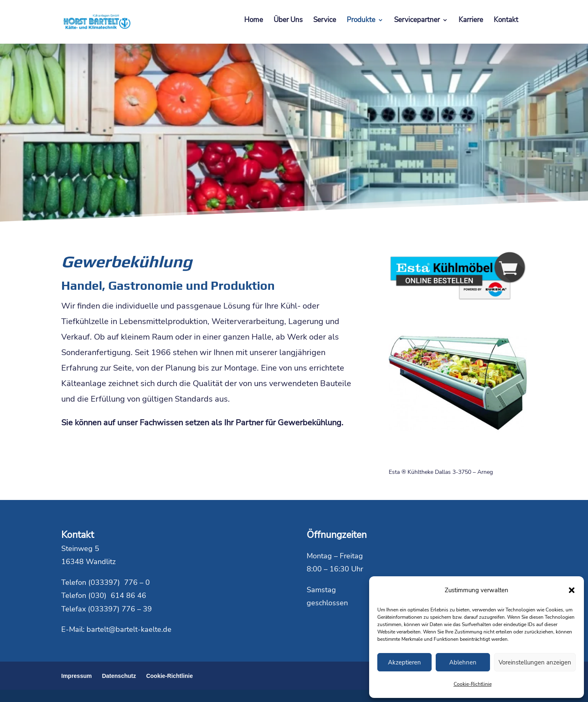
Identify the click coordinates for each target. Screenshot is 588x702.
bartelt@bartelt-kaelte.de (129, 629)
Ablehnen (463, 662)
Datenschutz (119, 676)
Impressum (77, 676)
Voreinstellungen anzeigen (535, 662)
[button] (572, 590)
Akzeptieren (404, 662)
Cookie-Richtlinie (473, 684)
